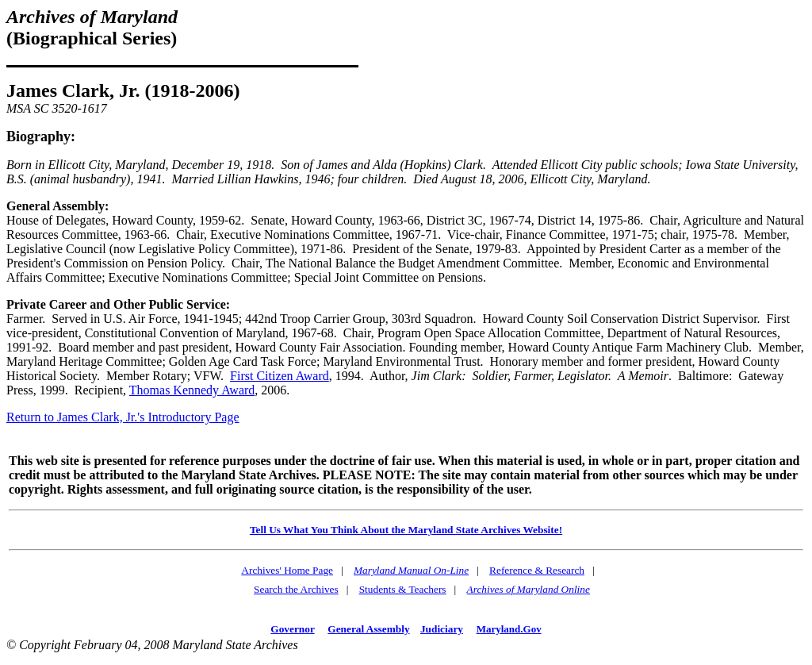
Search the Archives (296, 589)
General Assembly (368, 629)
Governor (292, 629)
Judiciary (442, 629)
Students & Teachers (403, 589)
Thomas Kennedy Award (192, 390)
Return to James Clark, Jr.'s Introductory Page (123, 417)
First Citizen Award (280, 376)
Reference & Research (537, 570)
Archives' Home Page (287, 570)
